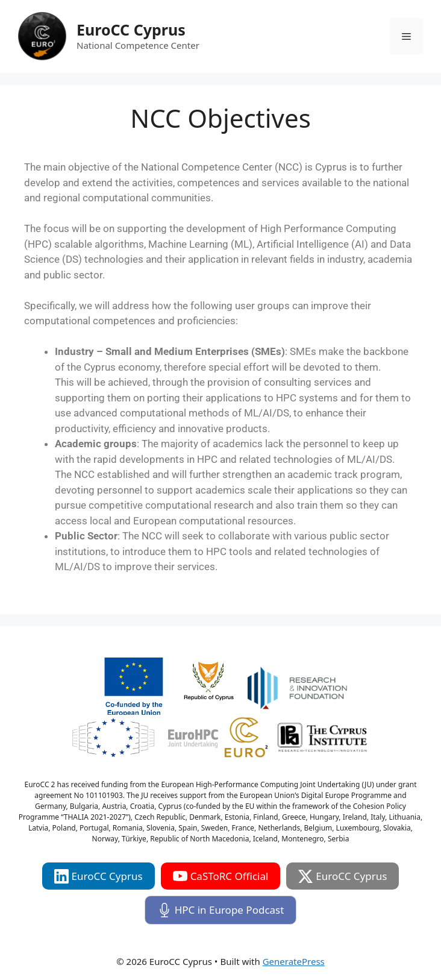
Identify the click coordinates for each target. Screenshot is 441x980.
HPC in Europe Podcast (221, 910)
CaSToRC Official (221, 876)
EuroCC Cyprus (131, 30)
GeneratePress (294, 961)
